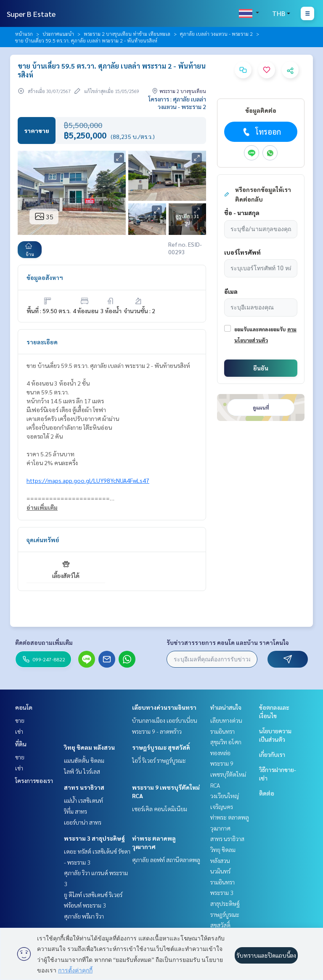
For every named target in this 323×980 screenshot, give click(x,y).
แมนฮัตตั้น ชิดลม (84, 760)
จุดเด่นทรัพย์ (43, 540)
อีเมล (231, 291)
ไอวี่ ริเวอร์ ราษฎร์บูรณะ (159, 760)
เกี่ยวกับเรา (272, 754)
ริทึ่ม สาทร (75, 811)
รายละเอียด (42, 342)
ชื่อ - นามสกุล (242, 213)
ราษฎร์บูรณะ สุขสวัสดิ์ (161, 747)
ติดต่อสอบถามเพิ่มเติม (44, 642)
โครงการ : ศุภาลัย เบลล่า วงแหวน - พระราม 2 (177, 103)
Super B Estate (31, 14)
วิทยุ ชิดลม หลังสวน (89, 747)
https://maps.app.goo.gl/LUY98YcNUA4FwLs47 (88, 480)
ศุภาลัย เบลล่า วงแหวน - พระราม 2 (216, 34)
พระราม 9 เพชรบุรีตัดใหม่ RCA (228, 774)
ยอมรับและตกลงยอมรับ (260, 329)
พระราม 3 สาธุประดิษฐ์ (94, 838)
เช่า (19, 731)
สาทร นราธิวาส (84, 787)
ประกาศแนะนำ (58, 34)
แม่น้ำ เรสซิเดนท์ (83, 800)
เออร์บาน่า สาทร (83, 822)
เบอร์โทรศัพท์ (242, 252)
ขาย (20, 720)
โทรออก (261, 132)
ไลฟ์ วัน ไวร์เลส (82, 771)
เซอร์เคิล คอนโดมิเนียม (160, 809)
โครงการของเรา (34, 780)
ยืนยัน (261, 368)
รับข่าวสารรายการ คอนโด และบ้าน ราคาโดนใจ (228, 642)
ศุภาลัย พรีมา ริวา (84, 916)
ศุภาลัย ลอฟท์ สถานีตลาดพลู (166, 860)
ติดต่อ (267, 793)
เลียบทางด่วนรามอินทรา (164, 707)
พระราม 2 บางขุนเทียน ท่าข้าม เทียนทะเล (127, 34)
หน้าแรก (24, 34)
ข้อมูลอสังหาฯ (45, 277)
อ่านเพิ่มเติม (42, 507)
